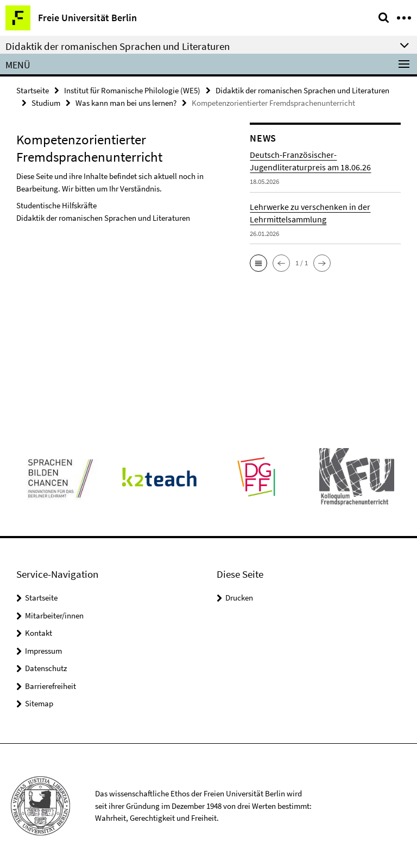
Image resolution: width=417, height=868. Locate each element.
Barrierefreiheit (50, 686)
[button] (258, 263)
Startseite (33, 90)
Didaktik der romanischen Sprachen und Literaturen (302, 90)
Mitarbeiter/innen (54, 615)
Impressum (43, 651)
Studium (46, 103)
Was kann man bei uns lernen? (126, 103)
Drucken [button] (239, 598)
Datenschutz (46, 668)
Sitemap (39, 703)
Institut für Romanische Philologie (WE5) (132, 90)
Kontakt (39, 633)
